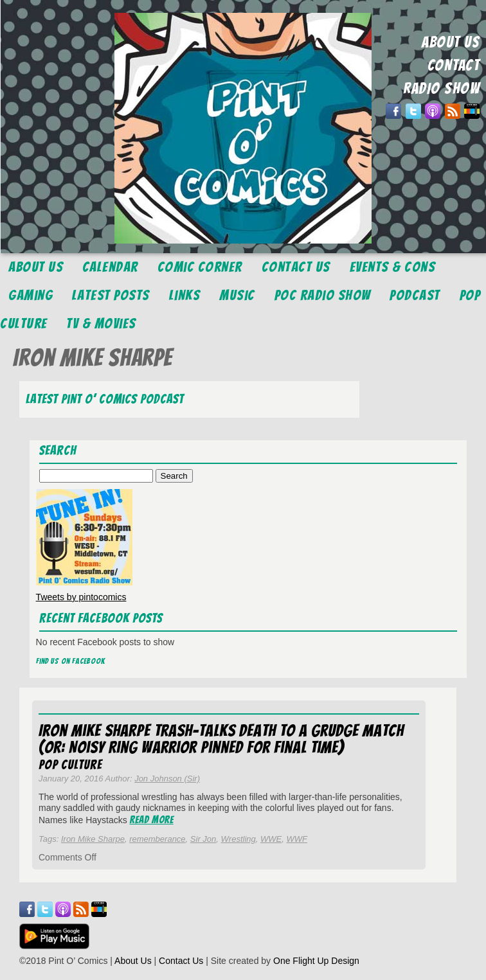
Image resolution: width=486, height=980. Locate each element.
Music (237, 295)
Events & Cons (393, 267)
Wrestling (239, 839)
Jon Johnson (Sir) (167, 779)
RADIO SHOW (441, 88)
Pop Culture (70, 765)
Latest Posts (111, 295)
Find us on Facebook (71, 661)
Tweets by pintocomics (81, 597)
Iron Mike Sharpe (93, 839)
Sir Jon (203, 839)
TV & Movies (101, 324)
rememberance (157, 839)
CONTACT (454, 65)
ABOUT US (451, 42)
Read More (152, 820)
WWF (296, 839)
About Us (36, 267)
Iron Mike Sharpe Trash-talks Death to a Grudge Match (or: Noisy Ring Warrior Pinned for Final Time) (221, 739)
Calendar (110, 267)
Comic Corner (200, 267)
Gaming (31, 295)
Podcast (415, 295)
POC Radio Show (323, 295)
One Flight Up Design (316, 961)
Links (185, 295)
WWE (271, 839)
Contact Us (296, 267)
